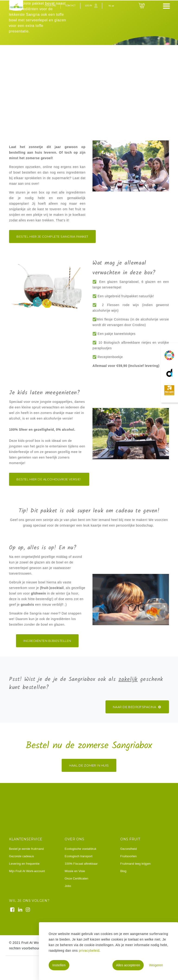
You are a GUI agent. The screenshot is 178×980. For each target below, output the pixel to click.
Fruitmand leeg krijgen (135, 864)
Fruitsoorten (129, 856)
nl (111, 6)
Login (89, 5)
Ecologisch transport (79, 856)
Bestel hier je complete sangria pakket (52, 236)
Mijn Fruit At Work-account (27, 871)
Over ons (50, 5)
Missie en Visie (75, 871)
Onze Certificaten (76, 878)
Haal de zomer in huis (89, 765)
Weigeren (156, 965)
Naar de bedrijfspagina (137, 707)
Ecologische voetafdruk (81, 849)
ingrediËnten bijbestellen (47, 641)
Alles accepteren (128, 965)
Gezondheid (129, 849)
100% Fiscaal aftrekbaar (81, 864)
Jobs (68, 886)
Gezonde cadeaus (21, 856)
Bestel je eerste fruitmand (26, 849)
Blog (123, 871)
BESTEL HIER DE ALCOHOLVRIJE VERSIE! (49, 479)
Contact (70, 5)
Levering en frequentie (24, 864)
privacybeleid (89, 951)
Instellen (59, 965)
